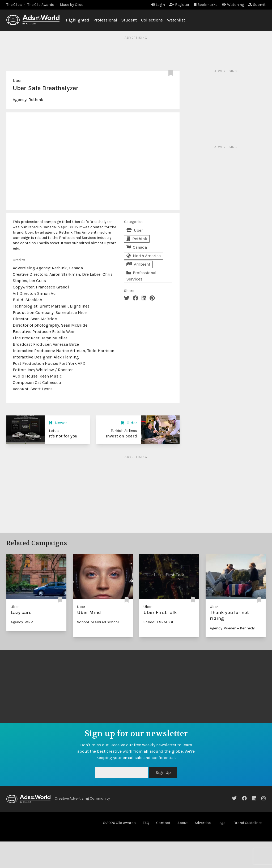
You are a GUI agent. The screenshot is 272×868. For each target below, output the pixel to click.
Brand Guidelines (248, 823)
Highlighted (78, 20)
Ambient (138, 264)
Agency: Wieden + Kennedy (232, 628)
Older (129, 423)
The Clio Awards (41, 5)
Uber (17, 80)
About (183, 823)
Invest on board (121, 436)
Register (179, 5)
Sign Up (163, 772)
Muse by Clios (72, 5)
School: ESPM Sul (158, 622)
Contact (163, 823)
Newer (58, 423)
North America (144, 256)
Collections (152, 20)
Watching (233, 5)
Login (158, 5)
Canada (137, 247)
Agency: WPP (22, 622)
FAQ (146, 823)
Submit (257, 5)
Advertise (203, 823)
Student (129, 20)
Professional (105, 20)
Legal (222, 823)
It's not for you (63, 436)
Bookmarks (206, 5)
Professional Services (141, 276)
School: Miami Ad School (98, 622)
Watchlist (176, 20)
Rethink (36, 100)
